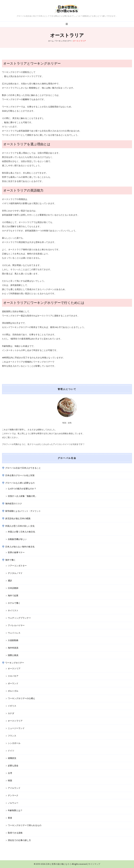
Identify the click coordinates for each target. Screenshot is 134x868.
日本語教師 (13, 588)
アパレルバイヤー (16, 625)
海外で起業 (13, 596)
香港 (10, 818)
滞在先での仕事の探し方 (19, 840)
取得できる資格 (15, 833)
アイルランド (14, 788)
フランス (12, 736)
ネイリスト (13, 610)
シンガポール (14, 743)
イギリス (12, 706)
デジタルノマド (15, 573)
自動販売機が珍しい (17, 539)
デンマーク (13, 795)
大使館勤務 (13, 640)
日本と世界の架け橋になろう (59, 864)
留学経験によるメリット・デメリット (23, 511)
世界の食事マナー (16, 552)
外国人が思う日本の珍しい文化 (20, 526)
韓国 (10, 781)
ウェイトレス (14, 633)
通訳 (10, 581)
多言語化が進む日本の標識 (18, 519)
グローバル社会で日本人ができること (23, 468)
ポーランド (13, 683)
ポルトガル (13, 691)
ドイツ (11, 751)
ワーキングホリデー (15, 663)
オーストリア (14, 669)
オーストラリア (15, 721)
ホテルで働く (14, 603)
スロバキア (13, 676)
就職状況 (12, 758)
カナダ (11, 713)
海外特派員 (13, 648)
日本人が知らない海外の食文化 (20, 547)
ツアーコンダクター (17, 566)
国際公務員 (13, 655)
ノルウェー (13, 803)
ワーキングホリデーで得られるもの (25, 825)
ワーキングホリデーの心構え (21, 698)
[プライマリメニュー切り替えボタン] (67, 24)
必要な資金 (13, 766)
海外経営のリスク (14, 504)
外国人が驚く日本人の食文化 (21, 532)
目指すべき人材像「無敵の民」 (23, 496)
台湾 (10, 773)
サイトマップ (94, 864)
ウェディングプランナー (19, 618)
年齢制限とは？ (15, 810)
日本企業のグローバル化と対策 (20, 475)
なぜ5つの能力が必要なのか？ (22, 489)
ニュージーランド (16, 728)
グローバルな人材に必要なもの (20, 483)
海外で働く (10, 560)
